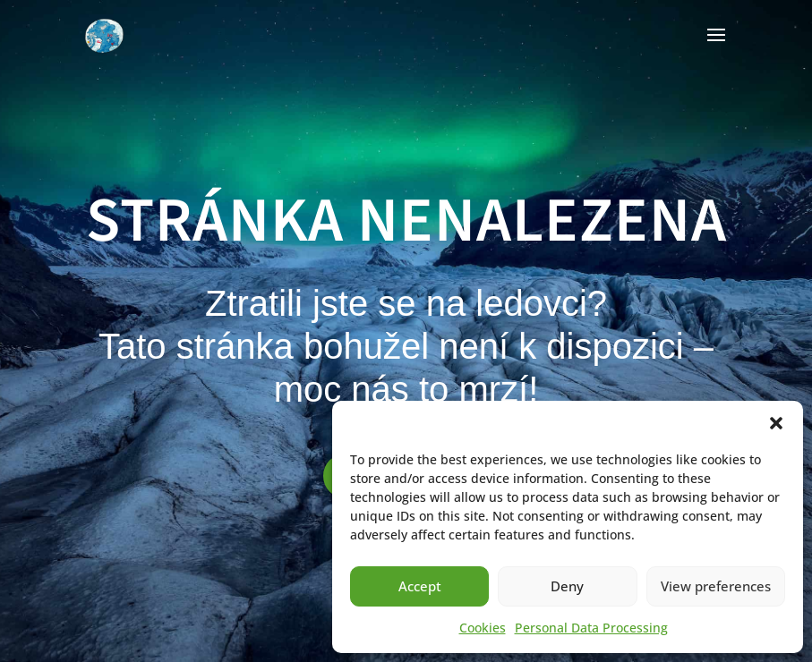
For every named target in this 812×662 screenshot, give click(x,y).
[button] (776, 423)
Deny (567, 586)
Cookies (483, 628)
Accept (420, 586)
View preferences (716, 586)
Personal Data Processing (591, 628)
